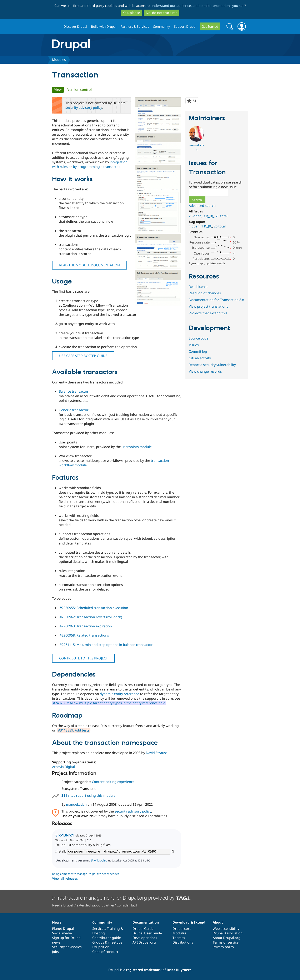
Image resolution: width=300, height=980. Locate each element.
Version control (79, 90)
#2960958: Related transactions (84, 635)
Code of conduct (105, 952)
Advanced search (202, 206)
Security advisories (67, 947)
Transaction (89, 789)
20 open (195, 216)
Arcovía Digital (63, 767)
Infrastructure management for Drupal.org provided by (121, 898)
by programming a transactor (96, 167)
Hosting (99, 933)
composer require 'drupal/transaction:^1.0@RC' (119, 852)
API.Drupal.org (144, 942)
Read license (199, 287)
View (59, 90)
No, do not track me (162, 13)
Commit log (198, 351)
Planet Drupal (63, 929)
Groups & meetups (107, 942)
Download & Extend (189, 922)
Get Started (210, 26)
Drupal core (182, 929)
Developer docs (145, 938)
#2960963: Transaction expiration (86, 626)
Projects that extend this (208, 313)
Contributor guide (107, 938)
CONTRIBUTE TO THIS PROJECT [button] (83, 658)
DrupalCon (101, 947)
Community (161, 26)
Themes (179, 938)
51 (195, 101)
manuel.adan (76, 804)
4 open (194, 226)
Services (99, 929)
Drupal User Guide (147, 933)
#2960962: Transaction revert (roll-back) (91, 617)
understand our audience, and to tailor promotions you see (197, 6)
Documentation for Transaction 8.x (216, 300)
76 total (222, 216)
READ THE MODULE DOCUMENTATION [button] (89, 265)
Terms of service (226, 942)
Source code (199, 338)
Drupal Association (228, 933)
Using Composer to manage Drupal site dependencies (86, 874)
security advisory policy (84, 107)
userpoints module (137, 447)
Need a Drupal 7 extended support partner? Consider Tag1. (95, 905)
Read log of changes (205, 293)
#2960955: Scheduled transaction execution (94, 608)
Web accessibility (226, 929)
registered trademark (144, 970)
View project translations (208, 306)
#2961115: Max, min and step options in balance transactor (106, 645)
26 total (220, 226)
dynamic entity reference (119, 694)
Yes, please (131, 13)
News (57, 922)
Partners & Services (135, 26)
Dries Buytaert (179, 970)
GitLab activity (200, 358)
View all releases (65, 878)
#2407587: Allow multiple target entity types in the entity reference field (109, 703)
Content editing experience (113, 782)
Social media (62, 933)
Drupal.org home (56, 27)
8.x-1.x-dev (99, 860)
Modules (59, 60)
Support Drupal (185, 26)
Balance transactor (74, 391)
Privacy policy (223, 947)
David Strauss (157, 753)
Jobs (55, 952)
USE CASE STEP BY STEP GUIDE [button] (83, 356)
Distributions (183, 942)
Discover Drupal (75, 26)
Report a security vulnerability (212, 365)
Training (113, 929)
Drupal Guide (143, 929)
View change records (205, 371)
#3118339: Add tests (74, 730)
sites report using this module (88, 795)
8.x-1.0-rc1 (65, 835)
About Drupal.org (227, 938)
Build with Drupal (104, 26)
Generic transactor (74, 410)
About (218, 922)
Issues (194, 345)
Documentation (146, 922)
